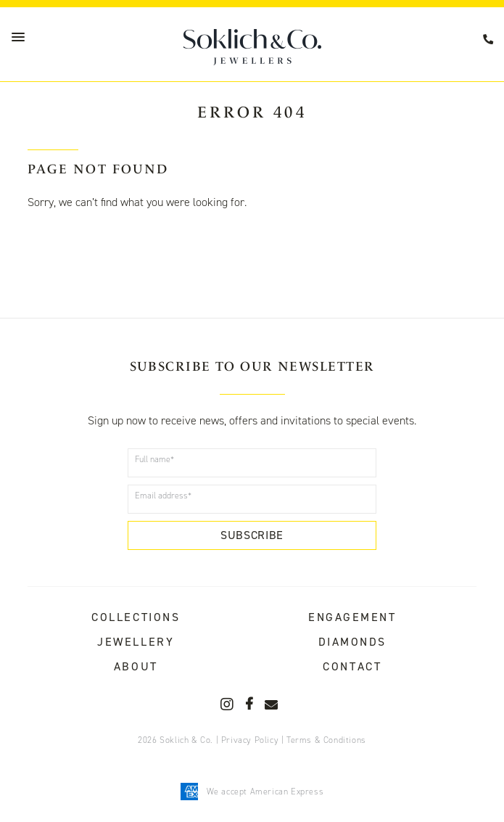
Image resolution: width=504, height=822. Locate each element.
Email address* (163, 496)
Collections (136, 617)
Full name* (154, 459)
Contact (352, 666)
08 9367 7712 (490, 40)
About (136, 666)
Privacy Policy (250, 740)
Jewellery (136, 642)
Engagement (352, 617)
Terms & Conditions (326, 740)
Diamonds (352, 642)
